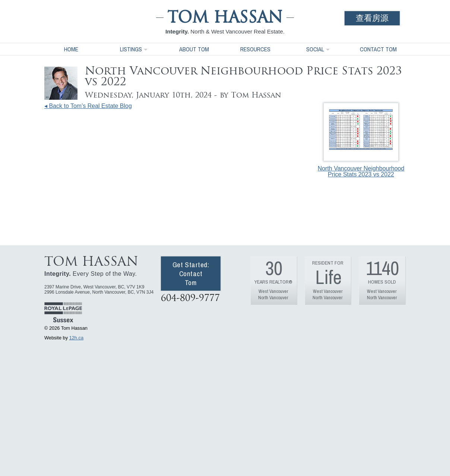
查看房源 (372, 18)
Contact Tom (378, 49)
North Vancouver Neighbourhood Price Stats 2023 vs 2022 (361, 140)
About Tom (194, 49)
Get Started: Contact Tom (191, 274)
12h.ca (76, 338)
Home (71, 49)
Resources (255, 49)
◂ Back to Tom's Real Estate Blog (88, 106)
